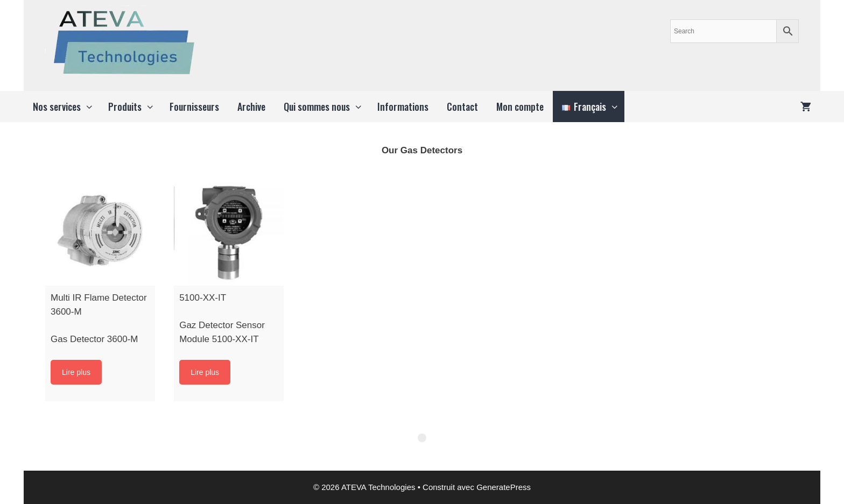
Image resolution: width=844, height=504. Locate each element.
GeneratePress (504, 487)
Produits (134, 107)
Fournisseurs (194, 107)
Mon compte (520, 107)
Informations (403, 107)
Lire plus (76, 372)
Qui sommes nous (326, 107)
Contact (462, 107)
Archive (251, 107)
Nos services (66, 107)
